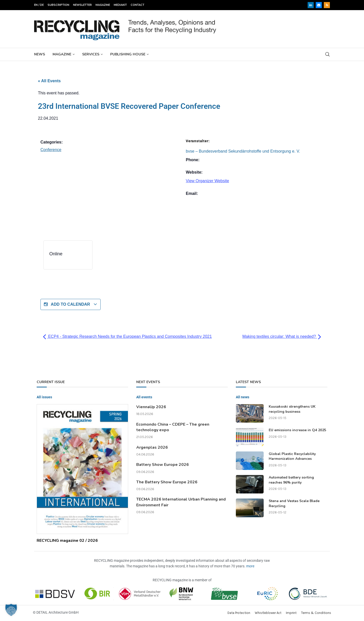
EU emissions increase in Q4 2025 (297, 430)
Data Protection (239, 613)
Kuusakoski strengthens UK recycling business (292, 409)
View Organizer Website (207, 181)
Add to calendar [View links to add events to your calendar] (71, 304)
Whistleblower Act (268, 613)
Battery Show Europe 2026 (163, 465)
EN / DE (39, 5)
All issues (44, 397)
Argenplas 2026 (152, 447)
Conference (51, 150)
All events (144, 397)
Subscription (58, 5)
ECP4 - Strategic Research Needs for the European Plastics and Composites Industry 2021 (127, 336)
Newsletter (82, 5)
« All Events (49, 81)
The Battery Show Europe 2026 (167, 482)
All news (243, 397)
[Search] (327, 54)
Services (91, 54)
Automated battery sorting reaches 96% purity (291, 480)
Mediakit (120, 5)
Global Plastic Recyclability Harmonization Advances (292, 456)
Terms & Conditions (316, 613)
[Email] (319, 5)
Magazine (103, 5)
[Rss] (327, 5)
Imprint (291, 613)
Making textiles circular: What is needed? (282, 336)
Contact (138, 5)
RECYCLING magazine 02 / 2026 (67, 541)
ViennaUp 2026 (151, 407)
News (40, 54)
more (250, 566)
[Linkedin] (311, 5)
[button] (11, 610)
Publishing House (128, 54)
